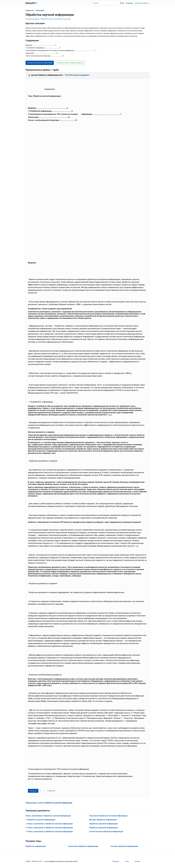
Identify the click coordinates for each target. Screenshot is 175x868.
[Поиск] (104, 3)
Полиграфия (40, 10)
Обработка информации (36, 846)
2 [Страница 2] (40, 791)
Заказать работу (142, 3)
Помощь (129, 3)
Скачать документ (81, 75)
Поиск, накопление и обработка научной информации (48, 816)
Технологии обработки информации (83, 846)
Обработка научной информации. (41, 820)
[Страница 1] (33, 791)
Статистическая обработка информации (106, 832)
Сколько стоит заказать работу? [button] (70, 63)
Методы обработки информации (103, 820)
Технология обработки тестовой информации (108, 816)
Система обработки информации (124, 846)
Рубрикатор (30, 10)
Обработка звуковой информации (103, 824)
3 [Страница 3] (44, 791)
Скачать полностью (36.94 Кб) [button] (40, 63)
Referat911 (39, 861)
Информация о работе (49, 803)
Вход (122, 3)
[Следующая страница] (52, 791)
